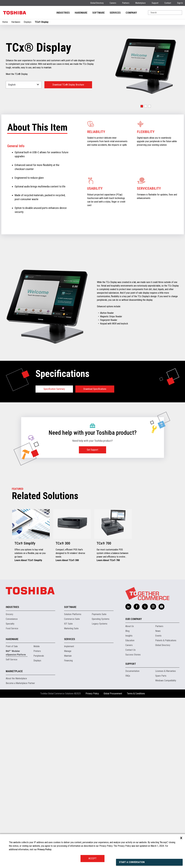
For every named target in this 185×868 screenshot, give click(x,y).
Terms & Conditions (136, 694)
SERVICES (115, 13)
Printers (37, 651)
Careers (113, 3)
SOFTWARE (98, 13)
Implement (69, 646)
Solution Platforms (73, 614)
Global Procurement (113, 694)
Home (5, 22)
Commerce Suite (72, 619)
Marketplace (141, 3)
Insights (129, 636)
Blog (127, 631)
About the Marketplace (16, 678)
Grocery (9, 614)
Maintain (68, 656)
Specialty (10, 624)
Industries (12, 607)
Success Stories (133, 655)
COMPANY (131, 13)
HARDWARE (81, 13)
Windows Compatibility (166, 681)
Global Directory (97, 3)
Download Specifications (95, 389)
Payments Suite (99, 614)
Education (130, 640)
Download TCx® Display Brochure (68, 85)
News (158, 631)
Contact (168, 3)
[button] (142, 106)
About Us (130, 626)
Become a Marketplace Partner (20, 683)
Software (70, 607)
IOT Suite (68, 624)
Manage (68, 651)
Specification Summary (54, 389)
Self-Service (12, 660)
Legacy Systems (100, 624)
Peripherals (39, 656)
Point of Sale (12, 646)
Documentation (132, 671)
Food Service (12, 628)
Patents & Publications (166, 640)
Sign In (180, 3)
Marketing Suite (71, 628)
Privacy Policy (92, 694)
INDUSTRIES (63, 13)
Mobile (37, 646)
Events (158, 636)
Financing (68, 661)
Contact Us (130, 650)
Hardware (16, 22)
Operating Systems (101, 619)
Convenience (12, 619)
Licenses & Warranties (166, 671)
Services (70, 639)
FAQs (128, 676)
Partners (126, 3)
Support (155, 3)
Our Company (134, 619)
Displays (28, 22)
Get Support (92, 450)
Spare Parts (161, 676)
